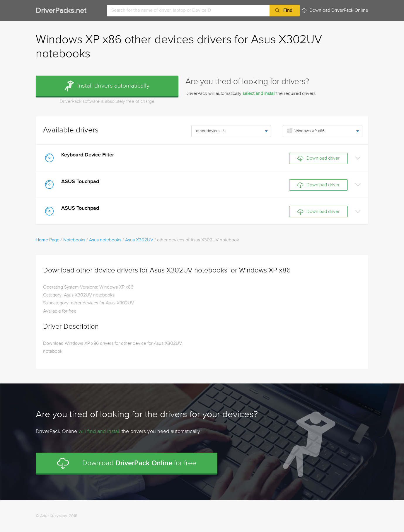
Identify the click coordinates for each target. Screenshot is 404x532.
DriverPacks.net (61, 11)
